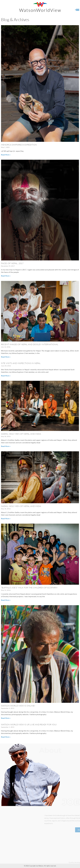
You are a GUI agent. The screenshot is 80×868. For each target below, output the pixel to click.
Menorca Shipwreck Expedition (19, 145)
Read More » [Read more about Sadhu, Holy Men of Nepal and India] (6, 446)
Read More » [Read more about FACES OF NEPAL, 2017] (6, 276)
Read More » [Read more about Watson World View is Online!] (6, 718)
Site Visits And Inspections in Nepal (21, 363)
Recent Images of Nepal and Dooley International (30, 344)
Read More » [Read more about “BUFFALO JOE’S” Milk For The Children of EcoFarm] (6, 600)
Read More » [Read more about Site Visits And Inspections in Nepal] (6, 376)
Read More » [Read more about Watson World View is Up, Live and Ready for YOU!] (6, 737)
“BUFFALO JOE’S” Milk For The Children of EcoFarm (29, 588)
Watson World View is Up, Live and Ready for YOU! (29, 725)
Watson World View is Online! (18, 706)
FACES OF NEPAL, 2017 (12, 263)
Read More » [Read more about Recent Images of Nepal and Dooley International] (6, 357)
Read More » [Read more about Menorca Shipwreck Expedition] (6, 155)
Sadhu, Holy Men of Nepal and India (21, 434)
